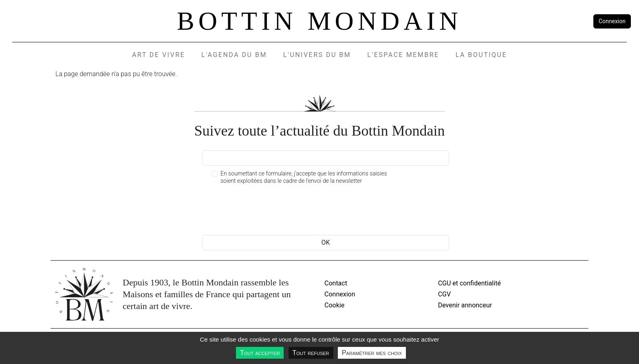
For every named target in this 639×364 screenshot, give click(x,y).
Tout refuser (311, 353)
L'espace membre (403, 55)
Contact (336, 283)
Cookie (334, 305)
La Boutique (481, 55)
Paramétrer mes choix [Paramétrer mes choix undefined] (372, 353)
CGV (445, 294)
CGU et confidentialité (469, 283)
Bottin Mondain (319, 21)
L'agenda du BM (234, 55)
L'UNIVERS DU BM (317, 55)
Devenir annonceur (465, 305)
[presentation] (264, 211)
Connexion (612, 21)
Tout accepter (260, 353)
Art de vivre (159, 55)
